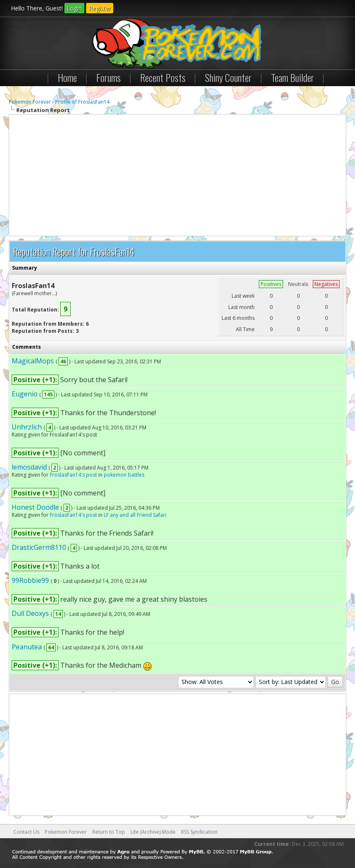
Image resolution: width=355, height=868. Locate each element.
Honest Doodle (35, 507)
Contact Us (26, 832)
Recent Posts (163, 77)
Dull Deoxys (30, 613)
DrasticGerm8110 (39, 547)
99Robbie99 (30, 580)
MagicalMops (33, 361)
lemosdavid (29, 467)
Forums (109, 77)
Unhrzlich (27, 427)
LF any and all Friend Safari (135, 515)
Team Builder (292, 77)
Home (67, 77)
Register (100, 8)
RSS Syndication (199, 832)
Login (74, 8)
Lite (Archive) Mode (153, 832)
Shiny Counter (228, 77)
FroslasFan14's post (73, 475)
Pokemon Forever (30, 102)
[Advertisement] (177, 175)
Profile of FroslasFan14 (82, 102)
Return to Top (109, 832)
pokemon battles (124, 475)
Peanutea (27, 647)
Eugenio (25, 394)
